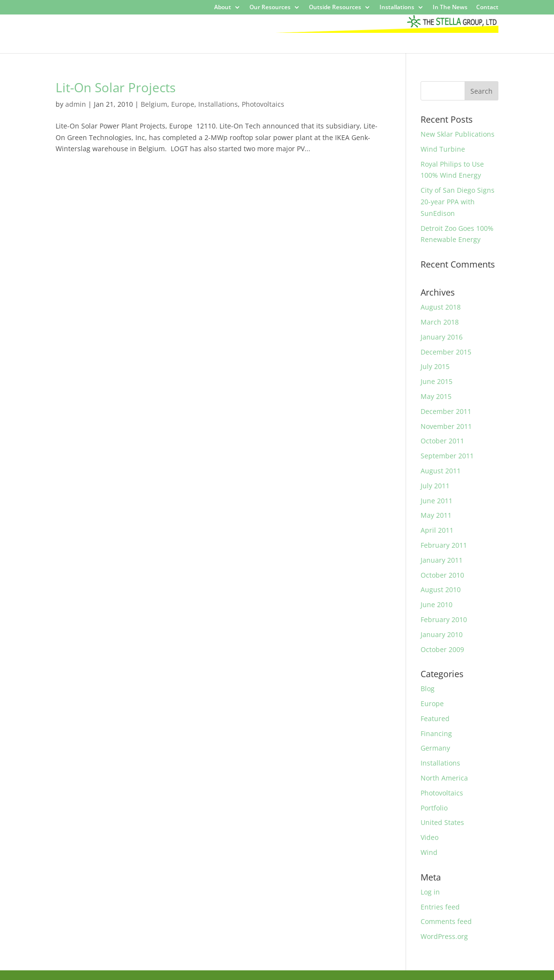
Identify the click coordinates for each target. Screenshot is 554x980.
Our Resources (270, 8)
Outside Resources (335, 8)
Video (430, 837)
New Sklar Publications (458, 134)
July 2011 (435, 486)
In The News (450, 8)
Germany (435, 748)
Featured (435, 718)
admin (76, 104)
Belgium (154, 104)
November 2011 (446, 426)
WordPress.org (444, 936)
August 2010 (441, 589)
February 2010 (444, 619)
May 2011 (436, 515)
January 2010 (442, 634)
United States (442, 822)
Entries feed (440, 907)
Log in (430, 892)
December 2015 (446, 352)
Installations (397, 8)
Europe (183, 104)
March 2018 (440, 322)
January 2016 (442, 337)
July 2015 (435, 366)
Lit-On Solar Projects (116, 87)
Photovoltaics (263, 104)
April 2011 (437, 530)
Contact (487, 8)
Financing (436, 733)
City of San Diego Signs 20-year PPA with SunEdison (458, 202)
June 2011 (437, 501)
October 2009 (442, 649)
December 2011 (446, 411)
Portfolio (434, 808)
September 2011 (447, 456)
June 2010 (437, 604)
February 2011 (444, 545)
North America (444, 778)
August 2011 (441, 471)
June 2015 (437, 381)
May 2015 (436, 396)
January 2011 (442, 560)
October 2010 (442, 575)
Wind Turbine (443, 149)
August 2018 (441, 307)
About (223, 8)
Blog (428, 689)
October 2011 (442, 441)
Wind (429, 852)
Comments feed (446, 921)
